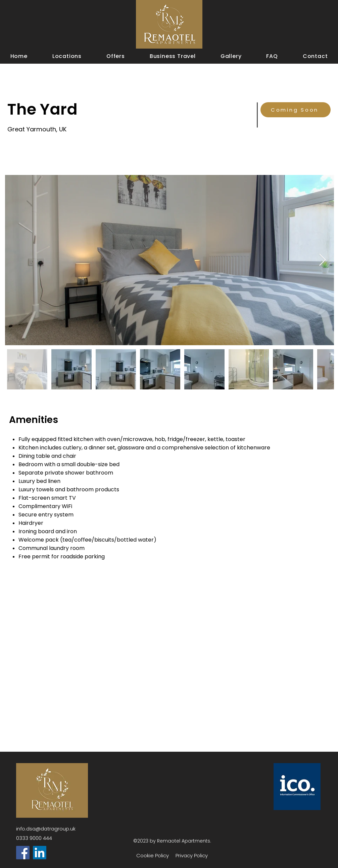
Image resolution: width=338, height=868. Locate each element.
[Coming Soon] (296, 110)
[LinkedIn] (40, 853)
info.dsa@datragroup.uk (46, 829)
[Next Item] (322, 260)
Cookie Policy (153, 855)
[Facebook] (23, 853)
